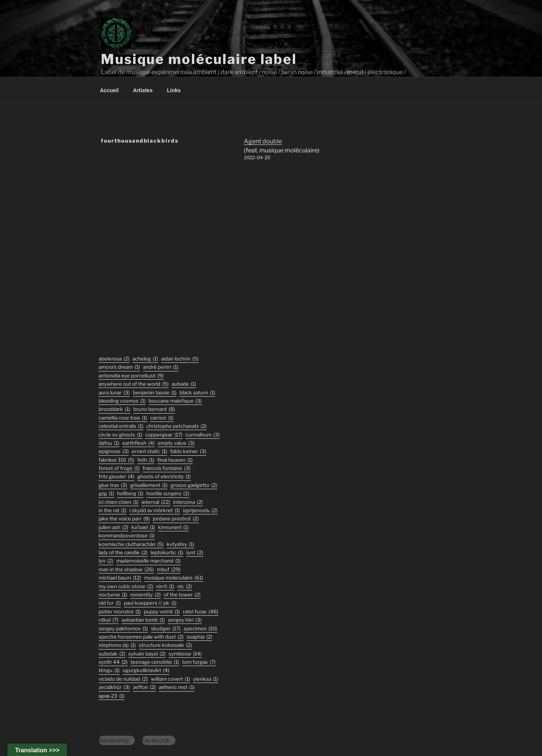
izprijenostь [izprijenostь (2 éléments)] (200, 510)
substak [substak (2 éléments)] (112, 654)
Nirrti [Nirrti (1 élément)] (165, 586)
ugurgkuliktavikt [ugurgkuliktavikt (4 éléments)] (146, 670)
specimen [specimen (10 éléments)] (200, 629)
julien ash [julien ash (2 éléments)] (113, 527)
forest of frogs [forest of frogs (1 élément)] (119, 468)
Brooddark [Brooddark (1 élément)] (114, 409)
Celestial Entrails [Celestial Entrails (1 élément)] (121, 426)
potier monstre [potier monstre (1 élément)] (120, 612)
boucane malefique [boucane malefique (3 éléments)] (175, 401)
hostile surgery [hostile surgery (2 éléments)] (168, 494)
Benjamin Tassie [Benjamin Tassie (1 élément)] (155, 393)
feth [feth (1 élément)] (146, 460)
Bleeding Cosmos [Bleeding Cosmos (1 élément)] (122, 401)
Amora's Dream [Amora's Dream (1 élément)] (119, 367)
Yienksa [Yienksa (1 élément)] (206, 679)
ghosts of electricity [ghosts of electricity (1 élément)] (164, 477)
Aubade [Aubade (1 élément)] (184, 384)
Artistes (143, 90)
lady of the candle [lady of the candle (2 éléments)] (123, 553)
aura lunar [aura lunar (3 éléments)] (114, 393)
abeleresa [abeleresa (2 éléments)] (114, 359)
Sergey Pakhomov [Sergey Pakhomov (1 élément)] (123, 629)
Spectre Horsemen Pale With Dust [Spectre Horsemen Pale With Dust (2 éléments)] (141, 637)
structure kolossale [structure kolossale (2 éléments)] (165, 645)
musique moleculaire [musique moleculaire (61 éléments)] (174, 578)
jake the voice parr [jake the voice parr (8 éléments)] (124, 519)
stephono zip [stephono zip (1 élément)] (117, 645)
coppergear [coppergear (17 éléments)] (164, 435)
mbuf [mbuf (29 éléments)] (169, 570)
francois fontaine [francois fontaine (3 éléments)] (167, 468)
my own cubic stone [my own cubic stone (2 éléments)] (126, 586)
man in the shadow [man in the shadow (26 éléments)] (126, 570)
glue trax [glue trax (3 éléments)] (113, 485)
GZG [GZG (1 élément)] (106, 494)
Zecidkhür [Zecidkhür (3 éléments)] (114, 687)
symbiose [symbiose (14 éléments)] (185, 654)
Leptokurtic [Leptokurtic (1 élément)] (167, 553)
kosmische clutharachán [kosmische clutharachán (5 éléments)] (131, 544)
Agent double (263, 141)
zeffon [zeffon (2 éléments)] (144, 687)
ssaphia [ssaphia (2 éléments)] (199, 637)
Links (174, 90)
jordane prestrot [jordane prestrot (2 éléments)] (176, 519)
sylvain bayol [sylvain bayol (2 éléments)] (147, 654)
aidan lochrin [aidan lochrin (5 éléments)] (180, 359)
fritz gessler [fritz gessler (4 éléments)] (116, 477)
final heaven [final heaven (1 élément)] (175, 460)
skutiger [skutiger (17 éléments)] (166, 629)
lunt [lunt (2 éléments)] (195, 553)
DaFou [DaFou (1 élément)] (109, 443)
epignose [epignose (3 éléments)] (114, 451)
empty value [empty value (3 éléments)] (176, 443)
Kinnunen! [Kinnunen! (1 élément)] (173, 527)
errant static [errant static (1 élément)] (149, 451)
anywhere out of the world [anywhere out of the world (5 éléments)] (134, 384)
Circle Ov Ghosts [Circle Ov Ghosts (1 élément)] (120, 435)
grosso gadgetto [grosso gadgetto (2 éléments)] (194, 485)
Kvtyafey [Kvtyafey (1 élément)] (180, 544)
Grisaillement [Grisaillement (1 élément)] (149, 485)
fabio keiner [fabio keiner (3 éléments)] (188, 451)
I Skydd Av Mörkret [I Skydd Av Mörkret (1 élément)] (155, 510)
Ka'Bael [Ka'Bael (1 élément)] (143, 527)
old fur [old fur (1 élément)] (110, 603)
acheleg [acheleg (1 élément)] (145, 359)
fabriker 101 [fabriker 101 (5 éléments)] (116, 460)
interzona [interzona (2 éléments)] (188, 502)
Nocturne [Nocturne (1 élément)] (113, 595)
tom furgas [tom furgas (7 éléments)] (199, 662)
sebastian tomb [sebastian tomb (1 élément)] (143, 620)
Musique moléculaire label (199, 59)
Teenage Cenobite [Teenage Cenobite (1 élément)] (155, 662)
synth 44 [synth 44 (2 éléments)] (113, 662)
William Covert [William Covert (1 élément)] (171, 679)
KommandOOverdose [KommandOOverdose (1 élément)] (127, 536)
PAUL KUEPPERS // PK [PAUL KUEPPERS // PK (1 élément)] (150, 603)
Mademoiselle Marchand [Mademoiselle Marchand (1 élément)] (148, 561)
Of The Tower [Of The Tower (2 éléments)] (182, 595)
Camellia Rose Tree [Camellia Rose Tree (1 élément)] (123, 418)
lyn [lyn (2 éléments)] (106, 561)
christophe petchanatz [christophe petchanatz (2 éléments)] (177, 426)
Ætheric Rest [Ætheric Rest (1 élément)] (177, 687)
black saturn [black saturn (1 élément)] (197, 393)
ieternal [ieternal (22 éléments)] (156, 502)
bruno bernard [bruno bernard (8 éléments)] (154, 409)
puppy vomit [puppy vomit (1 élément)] (162, 612)
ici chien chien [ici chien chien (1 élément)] (119, 502)
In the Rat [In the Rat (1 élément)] (113, 510)
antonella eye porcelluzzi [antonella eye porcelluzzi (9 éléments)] (131, 376)
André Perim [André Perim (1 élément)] (161, 367)
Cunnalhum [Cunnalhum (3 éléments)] (203, 435)
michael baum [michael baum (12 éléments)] (120, 578)
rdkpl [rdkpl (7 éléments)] (109, 620)
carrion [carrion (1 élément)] (162, 418)
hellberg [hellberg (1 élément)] (130, 494)
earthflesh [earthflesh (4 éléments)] (139, 443)
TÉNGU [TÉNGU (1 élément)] (109, 670)
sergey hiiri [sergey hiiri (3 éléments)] (185, 620)
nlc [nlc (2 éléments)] (185, 586)
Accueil (110, 90)
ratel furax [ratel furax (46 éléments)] (201, 612)
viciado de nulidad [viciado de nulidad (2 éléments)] (123, 679)
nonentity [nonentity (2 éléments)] (145, 595)
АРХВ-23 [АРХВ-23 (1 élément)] (112, 696)
